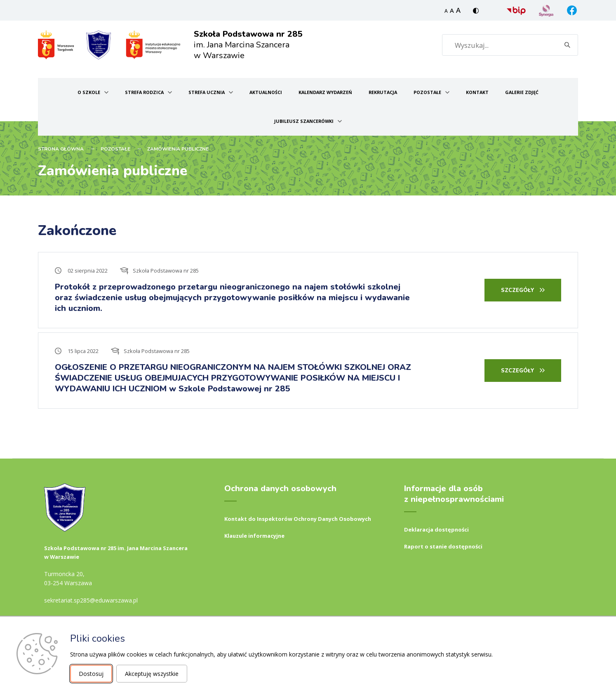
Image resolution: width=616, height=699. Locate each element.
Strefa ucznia (207, 92)
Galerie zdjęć (522, 92)
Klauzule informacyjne (254, 536)
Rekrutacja (383, 92)
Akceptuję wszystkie (152, 674)
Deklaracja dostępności (436, 530)
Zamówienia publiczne (178, 149)
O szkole (89, 92)
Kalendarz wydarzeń (325, 92)
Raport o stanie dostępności (443, 546)
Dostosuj (91, 674)
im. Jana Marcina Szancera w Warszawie (248, 45)
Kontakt (477, 92)
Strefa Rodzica (144, 92)
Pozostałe (427, 92)
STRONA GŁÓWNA (61, 149)
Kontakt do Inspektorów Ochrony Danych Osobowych (298, 519)
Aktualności (266, 92)
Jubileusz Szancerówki (304, 121)
